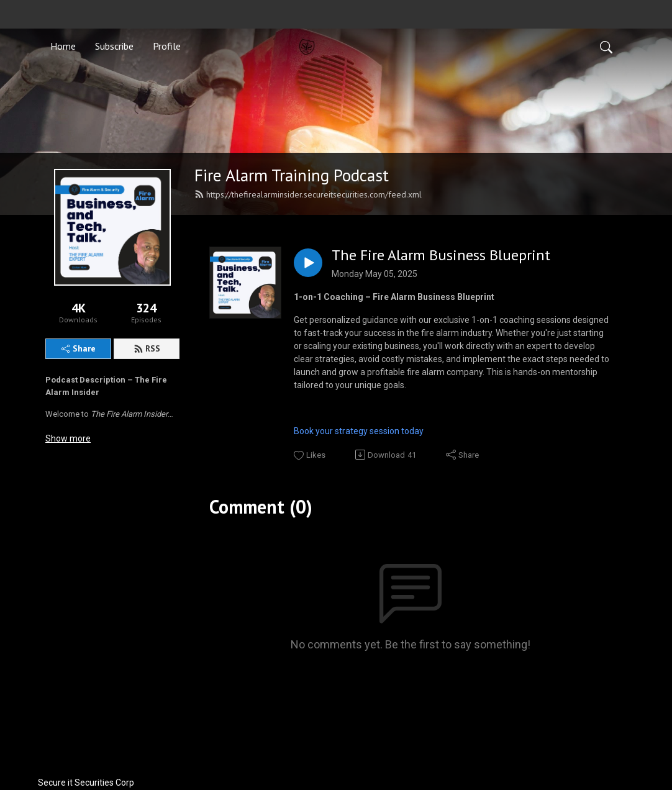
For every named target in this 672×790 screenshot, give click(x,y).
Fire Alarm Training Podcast (292, 175)
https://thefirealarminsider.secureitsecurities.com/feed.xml (308, 194)
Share (79, 348)
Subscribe (114, 46)
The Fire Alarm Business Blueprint (441, 256)
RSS (147, 348)
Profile (167, 46)
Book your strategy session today (360, 431)
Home (63, 46)
